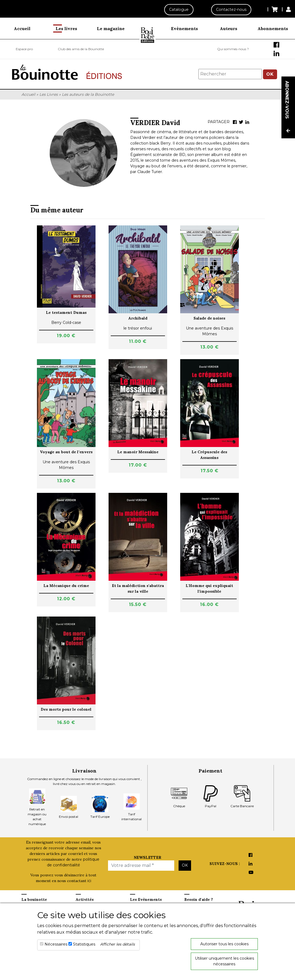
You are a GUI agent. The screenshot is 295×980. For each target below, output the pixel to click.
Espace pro (24, 49)
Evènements (184, 28)
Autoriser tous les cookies (224, 944)
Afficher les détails (118, 944)
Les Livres (49, 94)
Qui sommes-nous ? (233, 49)
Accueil (22, 28)
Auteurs (229, 28)
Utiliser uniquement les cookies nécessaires (224, 961)
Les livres (66, 28)
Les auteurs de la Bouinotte (88, 94)
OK (270, 74)
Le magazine (111, 28)
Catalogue (179, 9)
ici (89, 881)
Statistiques (84, 944)
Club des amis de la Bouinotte (81, 49)
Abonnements (273, 28)
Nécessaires (56, 944)
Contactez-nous (231, 9)
